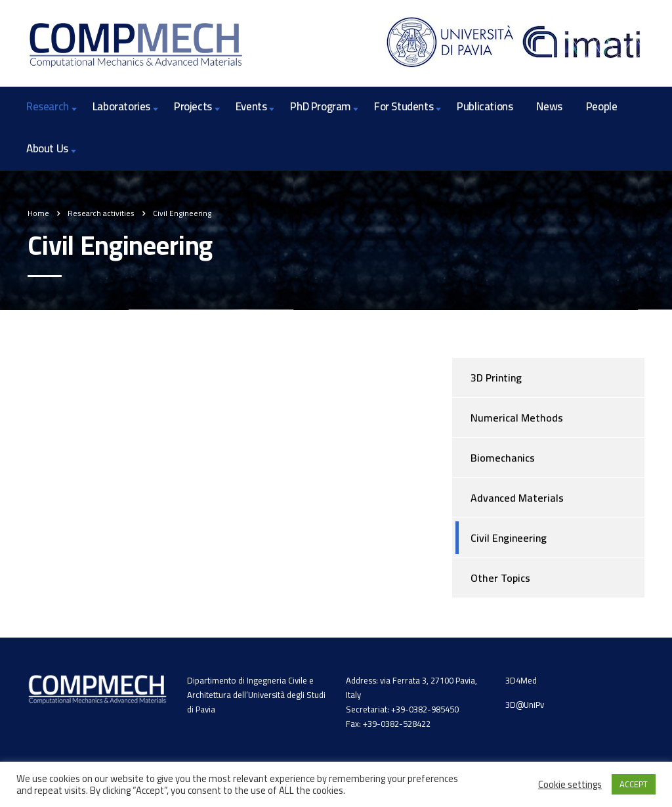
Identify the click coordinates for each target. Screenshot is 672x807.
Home (38, 213)
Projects (193, 106)
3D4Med (521, 680)
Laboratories (121, 106)
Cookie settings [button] (570, 785)
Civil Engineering (509, 538)
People (602, 106)
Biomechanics (503, 458)
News (549, 106)
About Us (47, 148)
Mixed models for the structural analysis (134, 371)
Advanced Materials (517, 498)
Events (251, 106)
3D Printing (496, 378)
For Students (404, 106)
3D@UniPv (525, 705)
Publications (485, 106)
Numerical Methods (517, 418)
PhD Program (320, 106)
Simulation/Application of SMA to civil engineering (159, 450)
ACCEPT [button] (634, 784)
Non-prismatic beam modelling (112, 411)
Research (48, 106)
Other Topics (500, 578)
